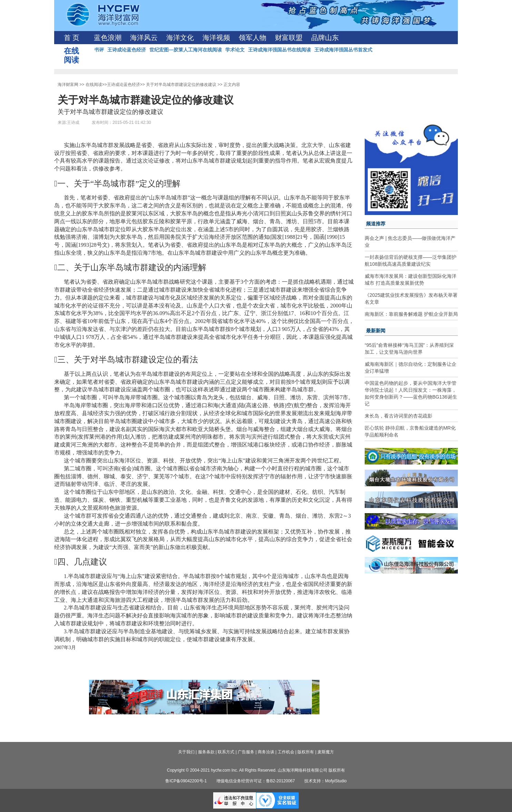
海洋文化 (180, 38)
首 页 (72, 38)
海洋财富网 (68, 85)
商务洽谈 (266, 752)
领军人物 (253, 38)
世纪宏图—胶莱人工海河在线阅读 (186, 50)
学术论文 (235, 50)
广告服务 (246, 752)
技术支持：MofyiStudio (326, 781)
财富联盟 (289, 38)
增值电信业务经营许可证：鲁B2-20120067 (256, 781)
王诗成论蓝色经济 (127, 50)
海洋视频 (216, 38)
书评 (99, 50)
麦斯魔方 (326, 752)
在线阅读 (94, 85)
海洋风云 (144, 38)
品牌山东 (325, 38)
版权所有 (306, 752)
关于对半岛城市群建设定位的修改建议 (181, 85)
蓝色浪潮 (108, 38)
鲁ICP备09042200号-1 (186, 781)
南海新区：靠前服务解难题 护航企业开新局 (411, 314)
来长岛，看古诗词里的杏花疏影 (398, 416)
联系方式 (226, 752)
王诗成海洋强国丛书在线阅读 (279, 50)
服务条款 (206, 752)
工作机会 (286, 752)
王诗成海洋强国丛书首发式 (343, 50)
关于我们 (186, 752)
